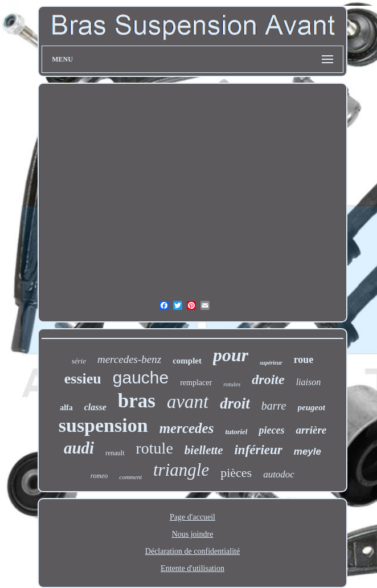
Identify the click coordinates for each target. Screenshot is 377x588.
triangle (181, 470)
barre (274, 406)
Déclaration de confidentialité (192, 551)
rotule (155, 448)
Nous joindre (193, 534)
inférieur (258, 450)
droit (235, 403)
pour (231, 355)
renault (115, 453)
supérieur (271, 363)
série (79, 361)
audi (79, 448)
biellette (204, 450)
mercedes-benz (129, 359)
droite (268, 379)
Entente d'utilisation (192, 568)
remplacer (196, 383)
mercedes (187, 428)
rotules (232, 384)
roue (304, 360)
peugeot (312, 407)
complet (187, 361)
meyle (308, 452)
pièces (236, 473)
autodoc (279, 474)
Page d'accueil (192, 517)
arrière (311, 430)
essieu (83, 379)
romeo (99, 476)
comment (130, 477)
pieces (271, 430)
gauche (141, 377)
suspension (103, 425)
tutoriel (236, 432)
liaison (309, 382)
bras (137, 401)
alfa (66, 408)
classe (95, 407)
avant (188, 402)
